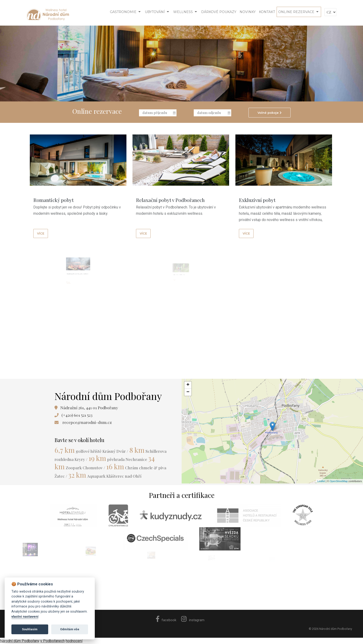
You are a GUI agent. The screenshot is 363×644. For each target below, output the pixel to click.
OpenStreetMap (339, 481)
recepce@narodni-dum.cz (87, 422)
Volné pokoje (270, 113)
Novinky (248, 12)
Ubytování (155, 12)
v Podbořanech (53, 641)
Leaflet (321, 481)
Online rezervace (296, 12)
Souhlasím (30, 629)
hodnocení (74, 641)
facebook (166, 620)
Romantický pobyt (53, 200)
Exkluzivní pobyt (258, 200)
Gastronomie (123, 12)
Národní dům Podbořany (20, 641)
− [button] (188, 392)
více (41, 233)
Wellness (183, 12)
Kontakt (267, 12)
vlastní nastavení (25, 617)
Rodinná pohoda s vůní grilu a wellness (78, 281)
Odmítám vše (70, 629)
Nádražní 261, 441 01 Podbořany (89, 408)
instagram (193, 620)
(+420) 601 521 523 (77, 415)
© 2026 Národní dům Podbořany (330, 629)
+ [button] (188, 385)
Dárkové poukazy (219, 12)
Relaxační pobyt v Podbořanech (171, 200)
